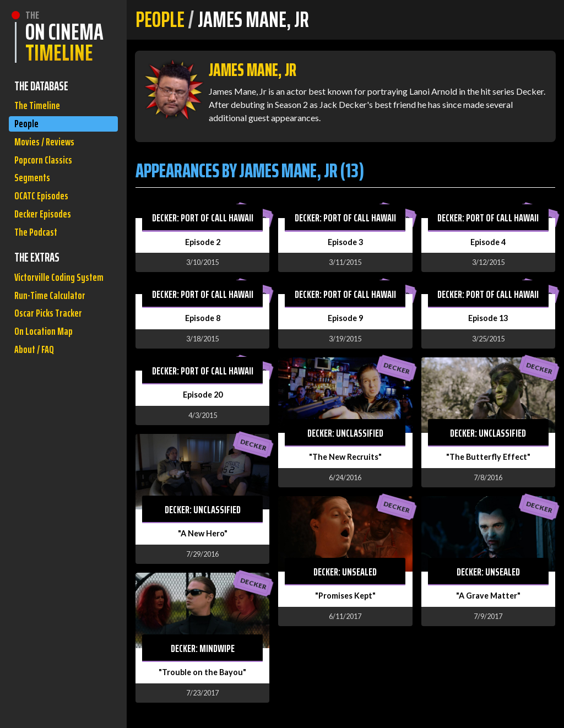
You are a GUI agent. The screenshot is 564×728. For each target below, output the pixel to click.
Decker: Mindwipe (203, 648)
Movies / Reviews (48, 149)
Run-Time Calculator (54, 341)
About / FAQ (36, 404)
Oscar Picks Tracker (53, 362)
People (28, 128)
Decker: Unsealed (345, 572)
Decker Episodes (46, 233)
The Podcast (39, 254)
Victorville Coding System (48, 311)
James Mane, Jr (253, 70)
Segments (34, 191)
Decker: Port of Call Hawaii (203, 218)
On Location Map (47, 383)
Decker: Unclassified (203, 509)
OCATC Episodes (45, 212)
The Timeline (39, 107)
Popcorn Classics (47, 170)
